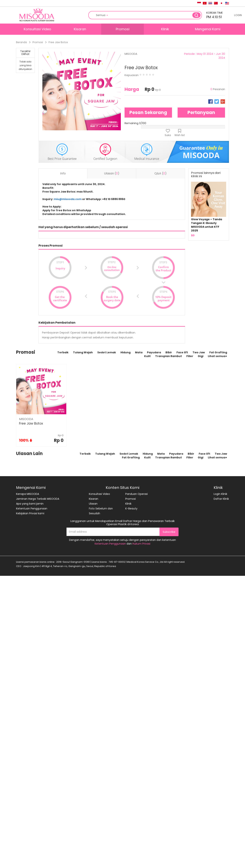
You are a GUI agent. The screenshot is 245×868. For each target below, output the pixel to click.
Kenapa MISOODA (28, 494)
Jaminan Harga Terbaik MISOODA (38, 499)
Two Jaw (199, 352)
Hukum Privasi (141, 544)
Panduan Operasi (137, 494)
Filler (190, 356)
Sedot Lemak (107, 352)
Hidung (125, 352)
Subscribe (169, 532)
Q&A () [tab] (161, 173)
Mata (139, 352)
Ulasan (93, 504)
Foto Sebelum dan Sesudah (101, 511)
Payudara (154, 352)
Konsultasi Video (37, 29)
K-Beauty (131, 508)
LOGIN (238, 15)
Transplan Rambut (169, 356)
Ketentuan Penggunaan (32, 508)
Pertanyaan (201, 112)
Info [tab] (63, 173)
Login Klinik (220, 494)
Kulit (147, 356)
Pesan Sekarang (148, 112)
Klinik (165, 29)
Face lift (182, 352)
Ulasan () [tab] (112, 173)
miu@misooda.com (68, 199)
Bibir (169, 352)
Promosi (123, 29)
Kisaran (80, 29)
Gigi (201, 356)
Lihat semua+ (217, 356)
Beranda (21, 42)
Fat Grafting (218, 352)
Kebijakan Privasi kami (30, 513)
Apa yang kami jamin (30, 504)
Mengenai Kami (208, 29)
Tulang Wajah (83, 352)
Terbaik (63, 352)
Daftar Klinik (221, 499)
